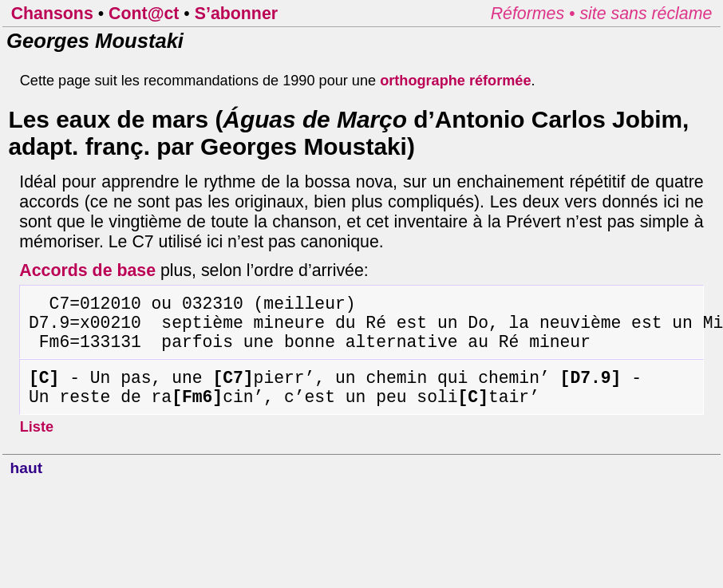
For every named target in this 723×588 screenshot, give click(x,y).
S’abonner (236, 14)
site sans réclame (646, 14)
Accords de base (87, 270)
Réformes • (535, 14)
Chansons (52, 14)
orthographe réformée (455, 81)
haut (27, 488)
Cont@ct (144, 14)
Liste (37, 447)
